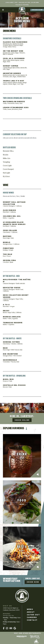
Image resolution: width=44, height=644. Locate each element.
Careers (32, 617)
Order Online (22, 420)
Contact (32, 620)
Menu (30, 609)
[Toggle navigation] (3, 10)
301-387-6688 (35, 2)
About (31, 612)
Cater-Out (33, 615)
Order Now (37, 10)
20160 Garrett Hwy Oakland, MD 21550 (18, 2)
